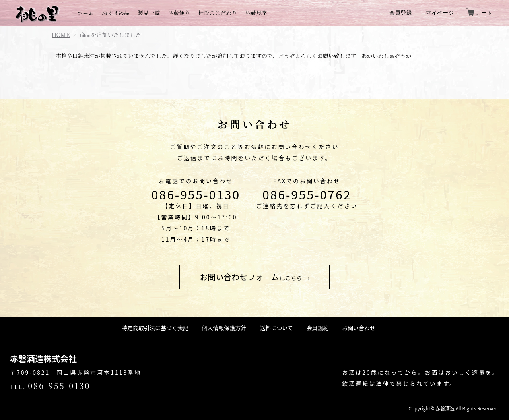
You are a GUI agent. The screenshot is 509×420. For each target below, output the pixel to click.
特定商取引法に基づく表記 (155, 328)
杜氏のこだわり (218, 13)
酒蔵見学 (256, 13)
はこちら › (254, 277)
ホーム (85, 13)
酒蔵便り (179, 13)
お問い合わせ (359, 328)
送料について (276, 328)
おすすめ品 (116, 13)
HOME (61, 35)
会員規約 (317, 328)
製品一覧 (149, 13)
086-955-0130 (196, 194)
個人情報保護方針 (224, 328)
